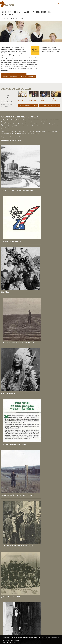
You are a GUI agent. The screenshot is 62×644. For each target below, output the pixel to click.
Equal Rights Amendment (45, 259)
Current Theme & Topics (28, 77)
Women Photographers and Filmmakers (14, 579)
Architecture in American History (13, 180)
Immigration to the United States (46, 299)
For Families (44, 100)
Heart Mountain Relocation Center (14, 299)
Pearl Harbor (8, 380)
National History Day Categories (50, 105)
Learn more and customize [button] (10, 641)
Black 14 (5, 219)
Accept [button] (12, 642)
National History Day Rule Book (28, 105)
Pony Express (39, 380)
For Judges (54, 100)
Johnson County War (11, 338)
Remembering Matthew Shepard (12, 460)
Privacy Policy (5, 606)
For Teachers (33, 100)
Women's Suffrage (41, 578)
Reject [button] (4, 642)
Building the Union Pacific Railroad (45, 220)
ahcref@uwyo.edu (17, 133)
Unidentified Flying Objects (14, 539)
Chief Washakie (8, 259)
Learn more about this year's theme (11, 140)
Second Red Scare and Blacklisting (11, 500)
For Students (22, 100)
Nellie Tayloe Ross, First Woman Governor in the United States (44, 340)
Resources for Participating (11, 77)
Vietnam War (39, 539)
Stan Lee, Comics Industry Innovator (45, 500)
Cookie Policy (5, 607)
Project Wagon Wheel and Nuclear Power (13, 419)
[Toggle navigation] (58, 3)
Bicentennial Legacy (43, 179)
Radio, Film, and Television (45, 419)
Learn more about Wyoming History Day (14, 74)
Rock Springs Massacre (43, 459)
